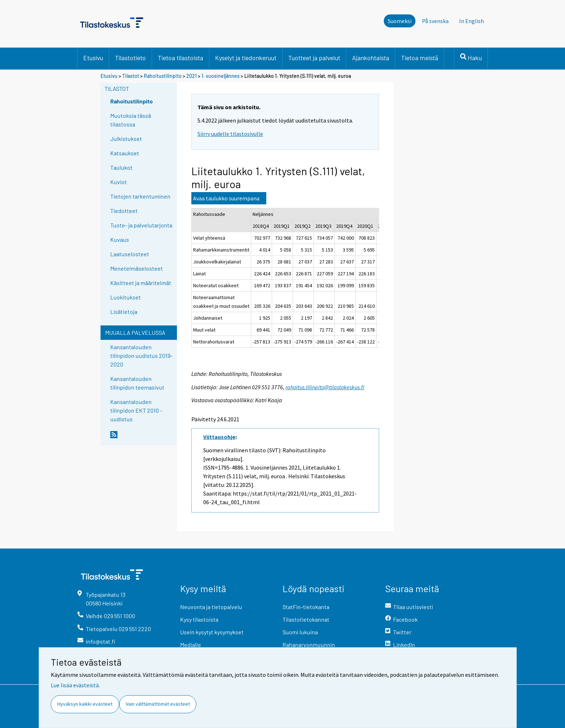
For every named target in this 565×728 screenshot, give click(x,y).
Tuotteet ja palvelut (314, 58)
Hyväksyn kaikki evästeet (85, 704)
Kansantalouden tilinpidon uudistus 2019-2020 (141, 356)
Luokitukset (126, 297)
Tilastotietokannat (306, 619)
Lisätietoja (124, 312)
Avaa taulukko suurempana (226, 198)
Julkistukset (126, 139)
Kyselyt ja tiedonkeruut (246, 58)
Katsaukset (125, 153)
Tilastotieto (130, 58)
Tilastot (131, 76)
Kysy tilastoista (199, 619)
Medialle (191, 645)
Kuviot (119, 182)
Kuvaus (120, 239)
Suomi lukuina (300, 632)
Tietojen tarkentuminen (140, 196)
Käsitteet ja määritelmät (141, 283)
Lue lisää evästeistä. (75, 685)
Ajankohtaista (371, 58)
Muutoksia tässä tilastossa (131, 120)
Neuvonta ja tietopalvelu (211, 607)
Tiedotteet (124, 211)
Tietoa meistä (420, 58)
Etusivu (93, 58)
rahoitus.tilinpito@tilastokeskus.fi (325, 387)
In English (471, 21)
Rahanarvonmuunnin (309, 645)
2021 (192, 76)
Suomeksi (400, 21)
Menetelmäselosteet (137, 268)
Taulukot (121, 167)
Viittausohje (219, 437)
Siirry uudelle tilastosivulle (230, 134)
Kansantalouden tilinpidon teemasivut (137, 383)
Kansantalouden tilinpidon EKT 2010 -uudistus (136, 410)
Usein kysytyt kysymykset (212, 632)
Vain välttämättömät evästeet (158, 704)
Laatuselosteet (130, 254)
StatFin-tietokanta (306, 607)
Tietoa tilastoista (181, 58)
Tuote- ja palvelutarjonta (141, 225)
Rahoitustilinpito (163, 76)
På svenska (435, 21)
